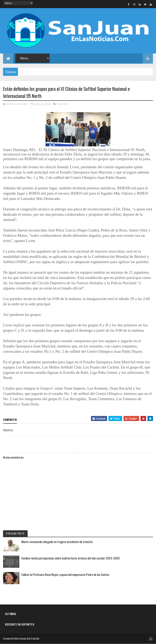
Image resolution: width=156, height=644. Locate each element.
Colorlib (35, 638)
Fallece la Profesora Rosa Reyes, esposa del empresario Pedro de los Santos (65, 574)
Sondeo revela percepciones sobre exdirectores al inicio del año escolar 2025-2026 (70, 558)
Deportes (63, 104)
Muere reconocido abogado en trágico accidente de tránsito (57, 542)
